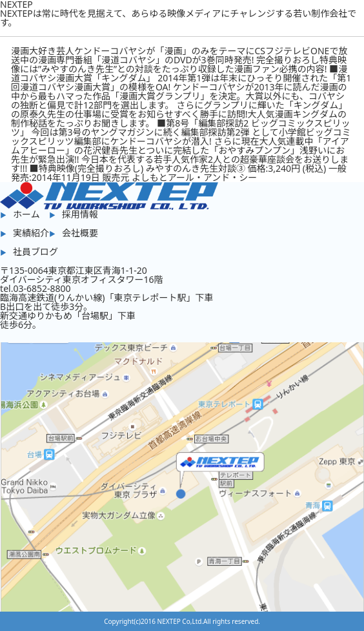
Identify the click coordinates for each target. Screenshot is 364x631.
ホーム (26, 214)
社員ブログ (35, 252)
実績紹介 (31, 233)
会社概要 (80, 233)
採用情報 (80, 214)
